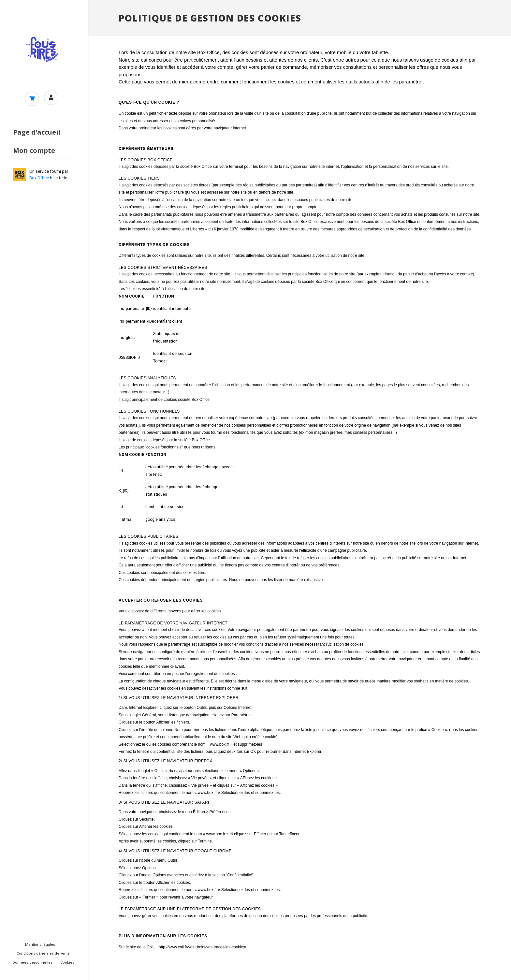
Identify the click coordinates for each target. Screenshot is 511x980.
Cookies (67, 963)
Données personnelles (32, 963)
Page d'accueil (37, 133)
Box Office (39, 178)
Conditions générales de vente (43, 953)
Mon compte (34, 151)
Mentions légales (40, 945)
